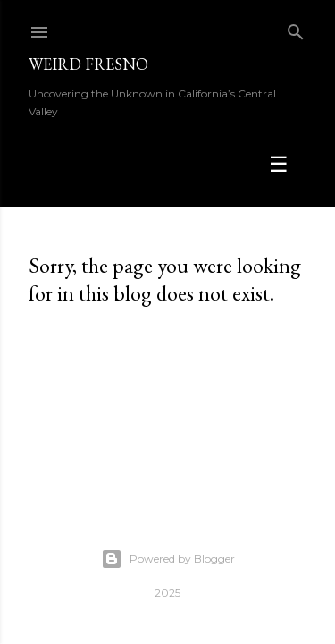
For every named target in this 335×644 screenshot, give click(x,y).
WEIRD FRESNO (88, 64)
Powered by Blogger (168, 559)
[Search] (296, 28)
